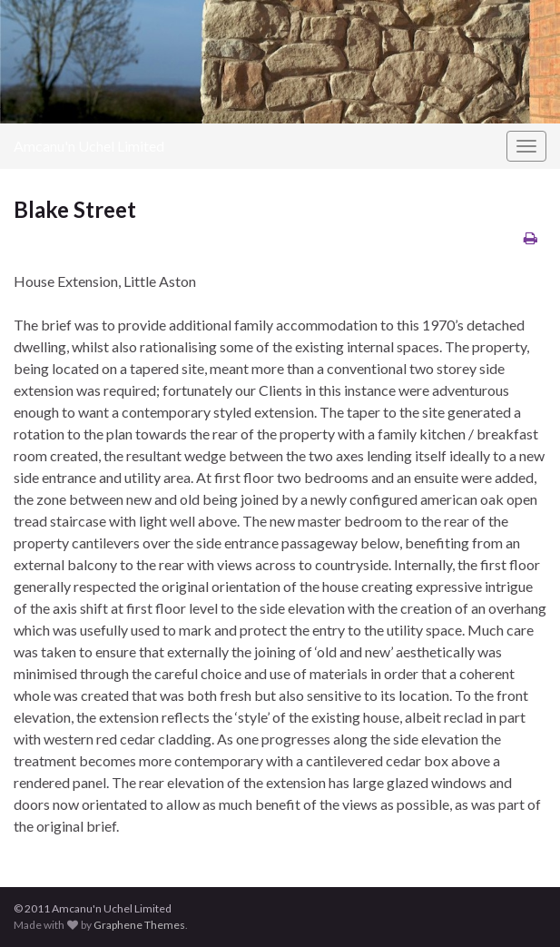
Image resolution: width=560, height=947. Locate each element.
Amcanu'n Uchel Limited (89, 146)
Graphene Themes (139, 925)
